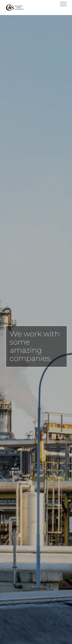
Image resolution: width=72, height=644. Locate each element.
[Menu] (61, 4)
